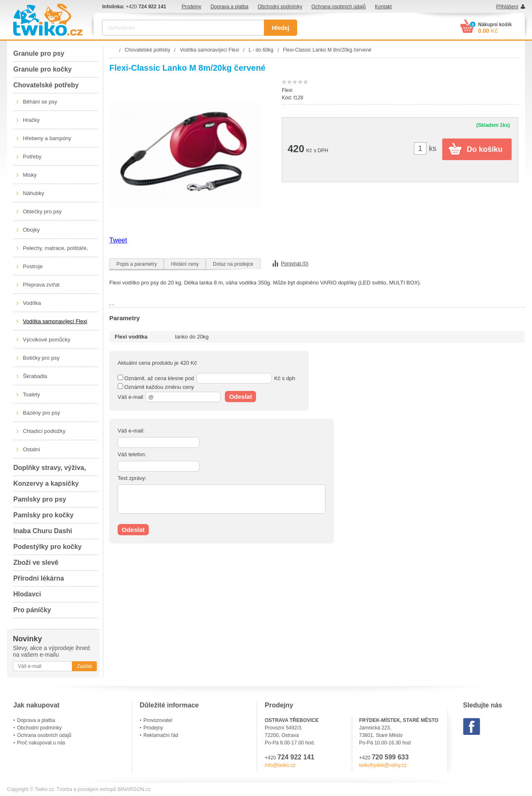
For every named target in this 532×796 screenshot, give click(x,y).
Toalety (31, 394)
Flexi (287, 90)
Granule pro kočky (43, 69)
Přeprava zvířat (41, 285)
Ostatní (32, 449)
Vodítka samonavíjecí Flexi (55, 321)
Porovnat (295, 264)
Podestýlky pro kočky (48, 547)
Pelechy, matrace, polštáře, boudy (55, 251)
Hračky (31, 120)
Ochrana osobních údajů (339, 7)
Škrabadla (35, 376)
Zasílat (84, 666)
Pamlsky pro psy (40, 499)
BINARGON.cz (134, 789)
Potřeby (32, 157)
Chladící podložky (44, 431)
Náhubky (33, 193)
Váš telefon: (132, 454)
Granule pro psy (39, 53)
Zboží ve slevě (36, 562)
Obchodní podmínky (280, 7)
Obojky (31, 230)
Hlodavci (27, 594)
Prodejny (191, 7)
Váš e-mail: (131, 431)
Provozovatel (158, 720)
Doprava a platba (229, 7)
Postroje (33, 266)
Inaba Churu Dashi (43, 531)
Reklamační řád (161, 735)
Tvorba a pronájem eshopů (86, 789)
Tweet (118, 240)
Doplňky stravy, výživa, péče (50, 470)
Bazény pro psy (42, 413)
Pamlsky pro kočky (43, 515)
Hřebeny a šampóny (47, 138)
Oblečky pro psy (42, 211)
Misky (30, 175)
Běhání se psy (40, 102)
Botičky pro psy (41, 358)
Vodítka (32, 303)
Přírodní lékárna (39, 578)
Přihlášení (507, 7)
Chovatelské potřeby (46, 85)
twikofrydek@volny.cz (383, 765)
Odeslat (240, 397)
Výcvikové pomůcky (47, 340)
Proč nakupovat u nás (41, 743)
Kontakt (383, 7)
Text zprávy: (132, 478)
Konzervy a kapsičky (46, 483)
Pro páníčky (32, 610)
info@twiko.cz (280, 765)
